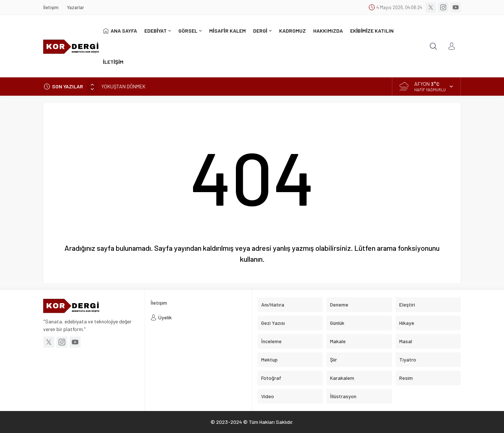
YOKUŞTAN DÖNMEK (123, 86)
